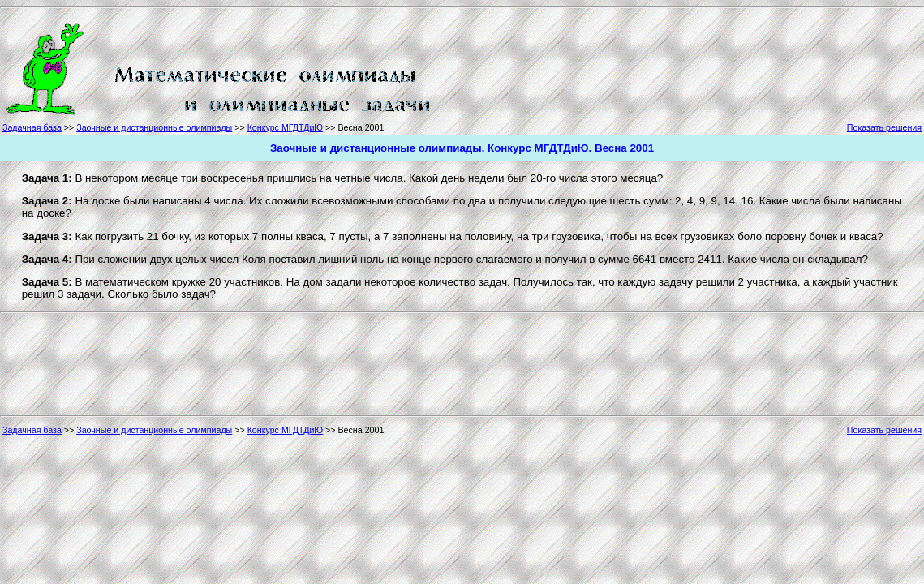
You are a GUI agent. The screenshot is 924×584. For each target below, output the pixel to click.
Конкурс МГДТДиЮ (285, 127)
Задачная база (32, 127)
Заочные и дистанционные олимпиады (154, 127)
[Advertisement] (506, 67)
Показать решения (884, 127)
